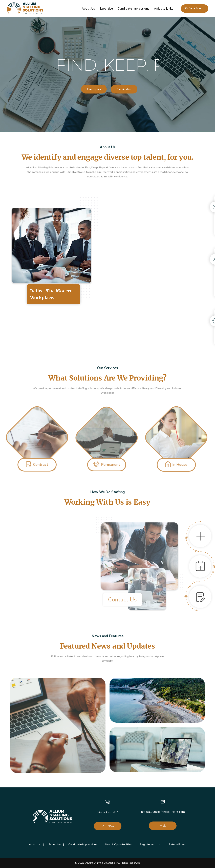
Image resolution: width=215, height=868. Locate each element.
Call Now (107, 826)
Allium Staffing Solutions (100, 863)
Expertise (106, 9)
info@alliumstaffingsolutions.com (163, 812)
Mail (163, 826)
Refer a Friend (195, 8)
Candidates (124, 89)
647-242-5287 (107, 812)
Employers (94, 89)
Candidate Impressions (133, 9)
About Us (88, 9)
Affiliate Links (164, 9)
